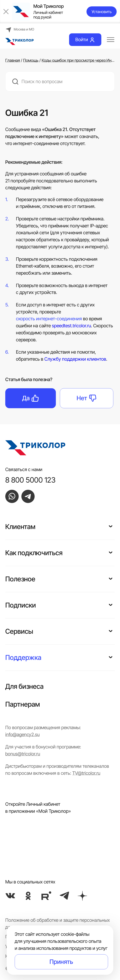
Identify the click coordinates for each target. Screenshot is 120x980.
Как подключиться (34, 553)
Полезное (20, 579)
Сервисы (19, 631)
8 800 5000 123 (30, 480)
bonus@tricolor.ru (23, 754)
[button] (111, 526)
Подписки (21, 605)
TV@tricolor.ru (86, 773)
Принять (61, 962)
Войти (85, 40)
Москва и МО (20, 29)
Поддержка (23, 657)
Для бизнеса (24, 686)
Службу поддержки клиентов (75, 359)
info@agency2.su (22, 734)
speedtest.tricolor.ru (71, 326)
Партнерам (23, 704)
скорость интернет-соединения (49, 319)
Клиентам (20, 527)
